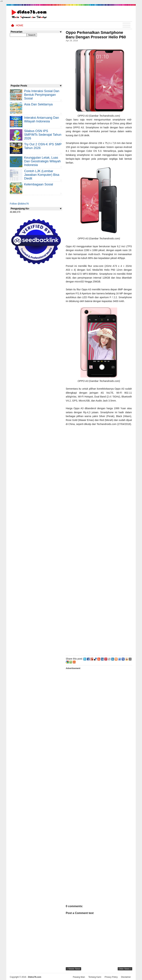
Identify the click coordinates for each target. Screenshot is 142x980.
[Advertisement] (99, 540)
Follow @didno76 (19, 204)
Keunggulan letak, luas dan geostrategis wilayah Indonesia (42, 161)
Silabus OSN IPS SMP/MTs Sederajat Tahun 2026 (43, 135)
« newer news (73, 969)
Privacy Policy (111, 977)
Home (20, 25)
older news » (125, 969)
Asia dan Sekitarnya (38, 104)
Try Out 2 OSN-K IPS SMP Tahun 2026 (43, 146)
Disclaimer (126, 977)
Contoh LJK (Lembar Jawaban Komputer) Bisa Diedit (42, 175)
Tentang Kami (95, 977)
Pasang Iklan (79, 977)
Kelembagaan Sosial (39, 184)
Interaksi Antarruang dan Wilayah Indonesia (42, 120)
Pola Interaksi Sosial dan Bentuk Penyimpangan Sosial (42, 95)
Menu (127, 25)
